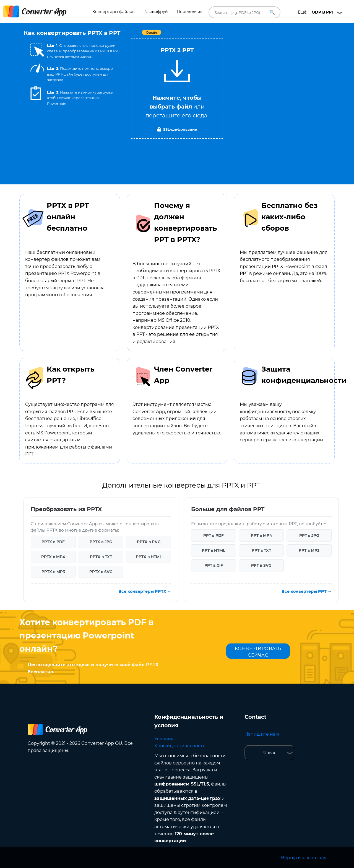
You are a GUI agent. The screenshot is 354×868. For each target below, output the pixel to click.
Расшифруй (156, 12)
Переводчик (190, 12)
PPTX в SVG (101, 572)
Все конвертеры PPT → (307, 591)
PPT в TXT (261, 550)
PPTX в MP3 (53, 572)
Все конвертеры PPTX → (145, 591)
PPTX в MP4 (53, 557)
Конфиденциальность (180, 746)
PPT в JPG (309, 535)
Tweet (209, 35)
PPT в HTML (214, 550)
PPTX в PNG (149, 542)
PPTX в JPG (101, 542)
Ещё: (316, 12)
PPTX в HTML (149, 557)
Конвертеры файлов (114, 12)
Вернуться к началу (304, 858)
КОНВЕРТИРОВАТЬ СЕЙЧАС (258, 652)
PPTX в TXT (101, 557)
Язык (269, 753)
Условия (164, 739)
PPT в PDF (214, 535)
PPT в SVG (261, 565)
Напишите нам (262, 734)
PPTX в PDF (53, 542)
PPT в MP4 (261, 535)
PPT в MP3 (309, 550)
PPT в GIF (214, 565)
